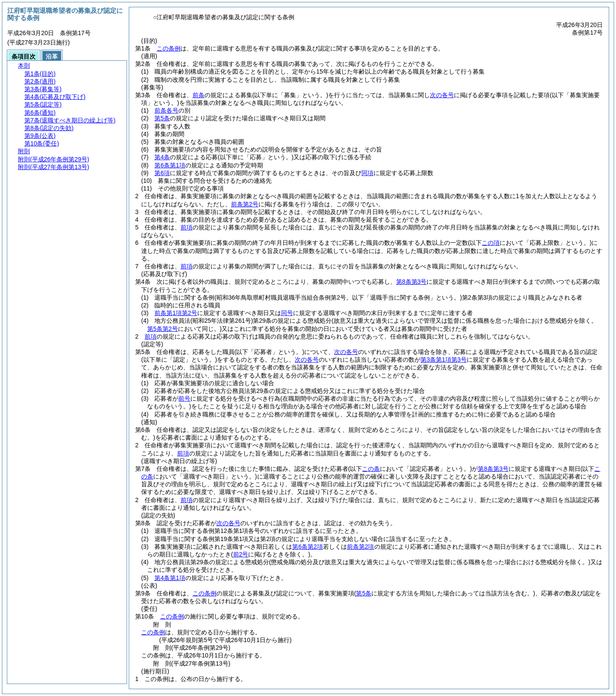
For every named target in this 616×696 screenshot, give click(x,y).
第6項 (162, 173)
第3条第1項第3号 (443, 360)
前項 (187, 227)
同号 (287, 313)
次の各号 (442, 95)
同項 (367, 173)
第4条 (162, 157)
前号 (184, 399)
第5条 (162, 118)
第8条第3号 (412, 282)
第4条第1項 (170, 578)
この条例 (169, 48)
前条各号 (166, 110)
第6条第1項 (170, 165)
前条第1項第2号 (176, 313)
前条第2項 (361, 547)
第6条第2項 (308, 547)
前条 (198, 95)
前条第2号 (245, 204)
